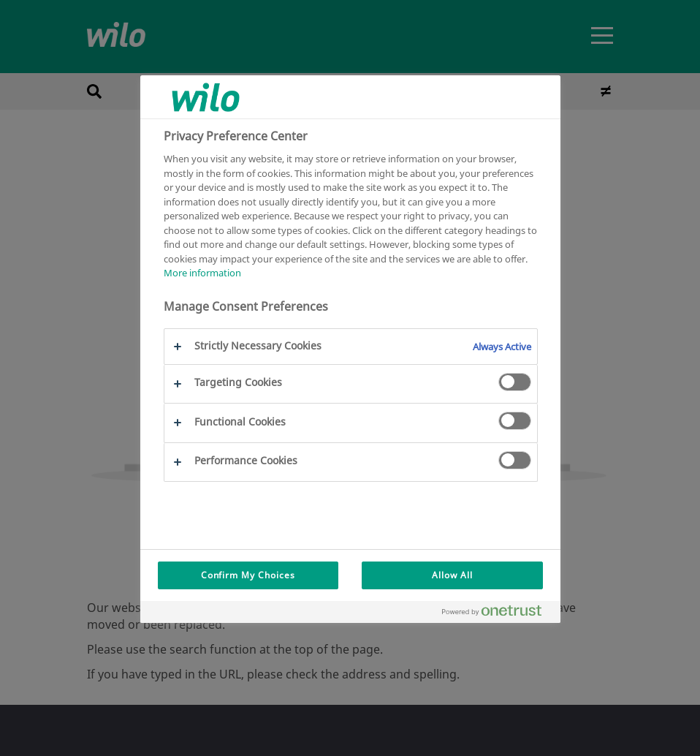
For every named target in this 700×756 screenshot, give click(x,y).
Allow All (452, 575)
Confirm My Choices (248, 575)
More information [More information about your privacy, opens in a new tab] (202, 273)
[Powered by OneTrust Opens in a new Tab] (498, 614)
